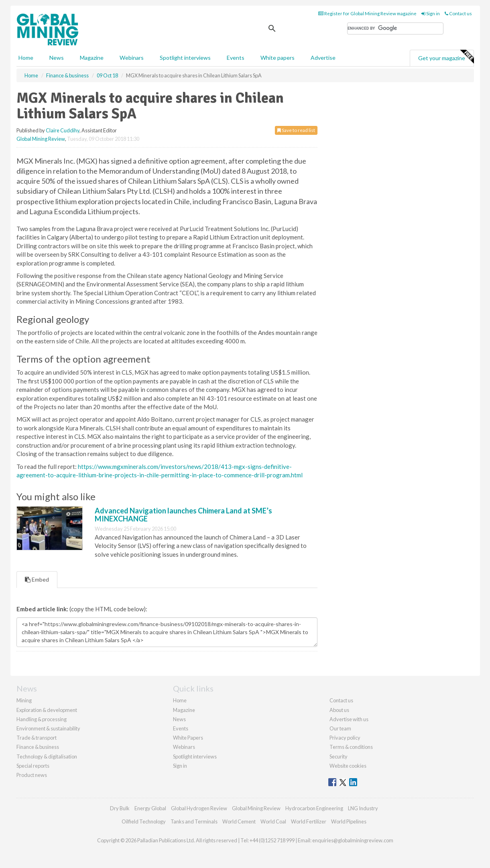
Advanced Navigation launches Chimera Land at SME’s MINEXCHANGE (183, 515)
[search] (395, 28)
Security (339, 756)
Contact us (458, 13)
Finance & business (38, 747)
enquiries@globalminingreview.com (353, 840)
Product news (32, 775)
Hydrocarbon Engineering (314, 808)
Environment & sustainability (48, 728)
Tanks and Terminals (194, 821)
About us (339, 710)
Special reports (33, 766)
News (179, 719)
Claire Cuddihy (63, 130)
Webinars (132, 58)
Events (236, 58)
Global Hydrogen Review (199, 808)
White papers (278, 58)
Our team (340, 728)
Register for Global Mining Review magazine (367, 13)
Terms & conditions (351, 747)
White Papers (188, 738)
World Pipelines (349, 821)
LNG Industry (363, 808)
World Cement (239, 821)
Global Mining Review (41, 139)
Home (26, 58)
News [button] (57, 58)
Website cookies (348, 766)
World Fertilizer (309, 821)
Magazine (92, 58)
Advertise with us (349, 719)
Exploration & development (47, 710)
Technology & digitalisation (47, 756)
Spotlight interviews (185, 58)
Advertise (323, 58)
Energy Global (150, 808)
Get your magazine (446, 57)
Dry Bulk (120, 808)
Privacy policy (345, 738)
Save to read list (296, 130)
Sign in (431, 13)
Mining (24, 700)
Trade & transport (37, 738)
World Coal (273, 821)
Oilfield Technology (144, 821)
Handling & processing (42, 719)
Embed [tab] (37, 579)
